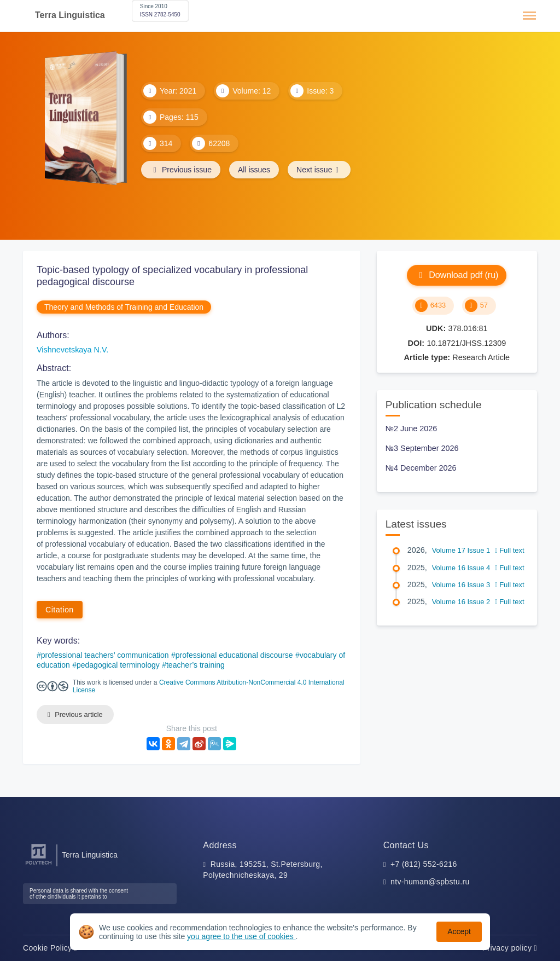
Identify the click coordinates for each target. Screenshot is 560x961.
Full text (510, 550)
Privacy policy (510, 948)
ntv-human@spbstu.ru (430, 882)
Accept (459, 931)
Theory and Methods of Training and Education (124, 307)
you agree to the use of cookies (241, 936)
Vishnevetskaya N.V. (72, 350)
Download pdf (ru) (457, 275)
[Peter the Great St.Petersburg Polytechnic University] (39, 865)
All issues (254, 170)
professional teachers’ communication (105, 655)
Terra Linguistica (70, 15)
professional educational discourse (234, 655)
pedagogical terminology (118, 665)
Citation (60, 610)
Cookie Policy (50, 948)
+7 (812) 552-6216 (424, 864)
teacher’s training (196, 665)
